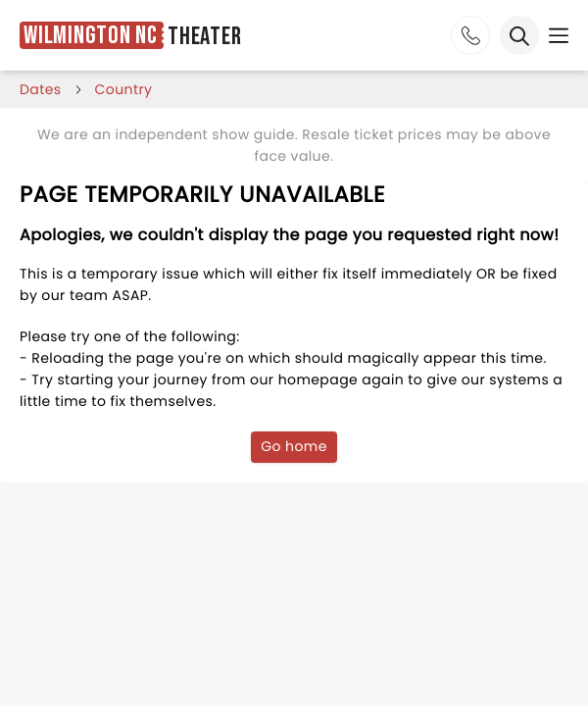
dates (41, 89)
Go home (294, 446)
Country (124, 89)
